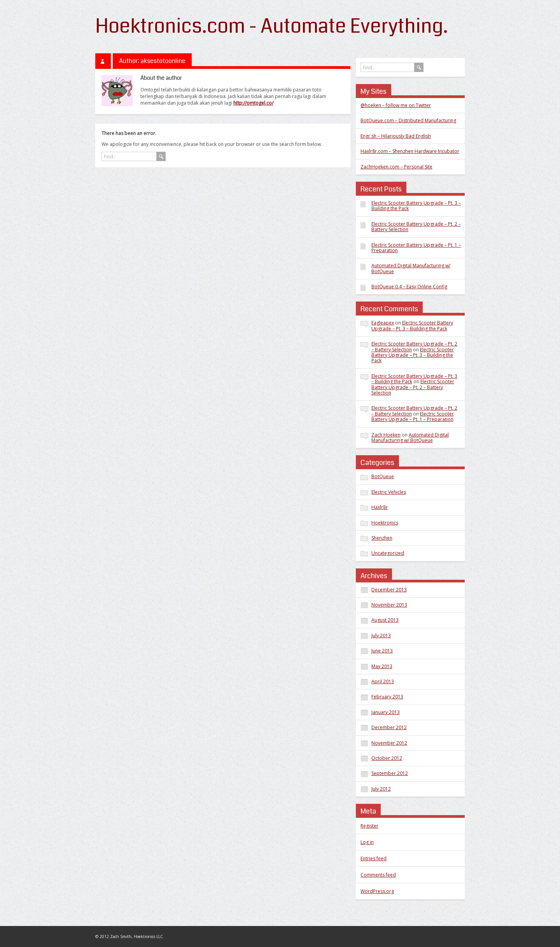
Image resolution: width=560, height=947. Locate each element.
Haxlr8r (380, 507)
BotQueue (383, 476)
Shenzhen (382, 538)
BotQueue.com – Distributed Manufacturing (408, 120)
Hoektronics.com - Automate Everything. (272, 26)
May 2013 (382, 666)
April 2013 (383, 681)
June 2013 (382, 651)
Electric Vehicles (389, 492)
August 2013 (385, 620)
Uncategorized (388, 553)
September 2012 (390, 773)
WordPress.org (377, 891)
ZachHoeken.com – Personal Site (396, 167)
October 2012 (387, 758)
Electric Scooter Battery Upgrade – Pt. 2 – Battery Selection (416, 227)
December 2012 (389, 727)
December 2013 (389, 590)
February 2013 (387, 697)
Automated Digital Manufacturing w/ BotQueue (411, 268)
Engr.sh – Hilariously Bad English (396, 136)
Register (369, 826)
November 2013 (389, 605)
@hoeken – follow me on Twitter (396, 105)
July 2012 (381, 789)
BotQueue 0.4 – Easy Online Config (409, 287)
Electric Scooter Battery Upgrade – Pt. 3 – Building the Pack (416, 206)
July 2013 (381, 636)
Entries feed (374, 858)
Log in (367, 842)
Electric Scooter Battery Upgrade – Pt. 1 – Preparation (416, 248)
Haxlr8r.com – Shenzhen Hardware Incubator (410, 151)
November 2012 (389, 743)
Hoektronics (385, 523)
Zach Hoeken (386, 435)
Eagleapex (383, 323)
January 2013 (386, 712)
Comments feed (378, 875)
